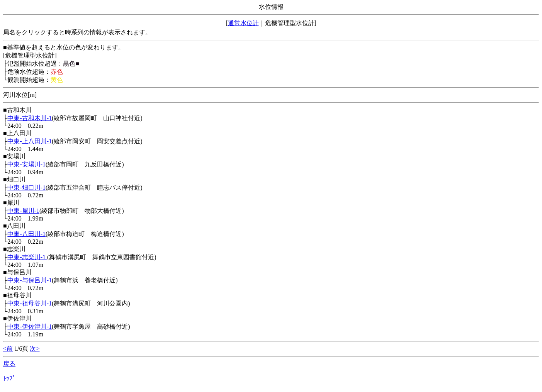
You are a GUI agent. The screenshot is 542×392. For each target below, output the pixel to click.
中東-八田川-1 (26, 234)
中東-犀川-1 (23, 211)
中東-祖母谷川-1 (30, 303)
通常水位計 (243, 23)
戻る (9, 364)
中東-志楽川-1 (27, 257)
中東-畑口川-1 (26, 188)
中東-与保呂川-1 (30, 280)
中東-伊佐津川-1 (30, 327)
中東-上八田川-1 (30, 141)
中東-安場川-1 (26, 164)
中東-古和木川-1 (30, 118)
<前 (8, 349)
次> (35, 349)
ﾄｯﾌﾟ (9, 378)
